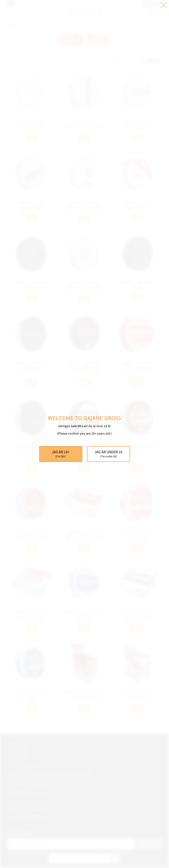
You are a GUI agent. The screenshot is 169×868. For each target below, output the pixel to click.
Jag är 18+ (61, 454)
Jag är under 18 (109, 454)
